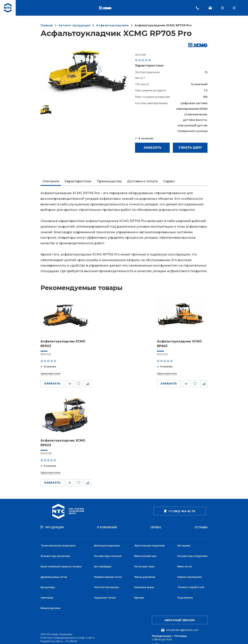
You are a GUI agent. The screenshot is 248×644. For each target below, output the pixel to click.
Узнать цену (190, 148)
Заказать (152, 148)
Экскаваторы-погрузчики (192, 548)
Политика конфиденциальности (60, 618)
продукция (52, 526)
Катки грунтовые (144, 556)
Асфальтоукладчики (190, 565)
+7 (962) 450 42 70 (180, 510)
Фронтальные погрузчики (150, 539)
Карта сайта (87, 618)
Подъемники (185, 582)
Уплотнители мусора (106, 573)
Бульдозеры (48, 573)
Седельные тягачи (105, 582)
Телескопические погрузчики (58, 539)
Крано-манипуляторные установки (61, 556)
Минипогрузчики (50, 590)
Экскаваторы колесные (108, 548)
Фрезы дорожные (145, 565)
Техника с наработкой (191, 573)
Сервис (156, 526)
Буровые (139, 582)
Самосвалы (47, 582)
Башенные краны (144, 573)
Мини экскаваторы (145, 548)
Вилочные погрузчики (107, 539)
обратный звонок (180, 600)
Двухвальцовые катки (54, 565)
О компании (107, 526)
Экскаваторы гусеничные (55, 548)
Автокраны (184, 539)
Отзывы (201, 526)
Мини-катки (185, 556)
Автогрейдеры (103, 556)
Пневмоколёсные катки (108, 565)
